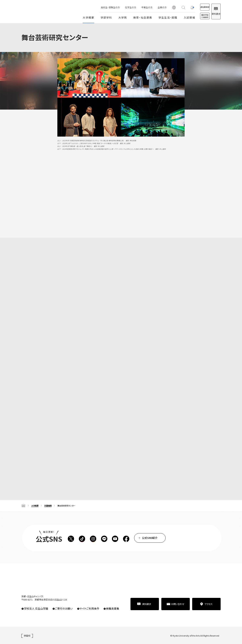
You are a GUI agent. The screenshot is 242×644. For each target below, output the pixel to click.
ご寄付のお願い (64, 608)
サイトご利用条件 (89, 608)
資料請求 (213, 14)
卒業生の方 (134, 7)
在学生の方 (118, 7)
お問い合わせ (178, 604)
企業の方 (149, 7)
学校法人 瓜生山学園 (36, 608)
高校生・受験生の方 (98, 7)
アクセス (209, 604)
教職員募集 (113, 608)
